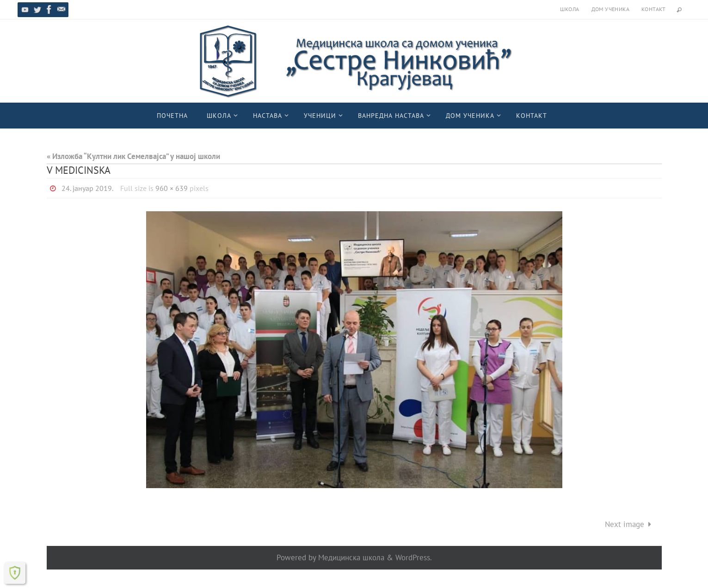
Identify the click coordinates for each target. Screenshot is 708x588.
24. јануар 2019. (87, 188)
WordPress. (414, 557)
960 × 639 (172, 188)
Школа (570, 9)
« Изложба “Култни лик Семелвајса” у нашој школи (133, 156)
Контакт (654, 9)
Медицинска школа (351, 557)
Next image (630, 524)
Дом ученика (610, 9)
